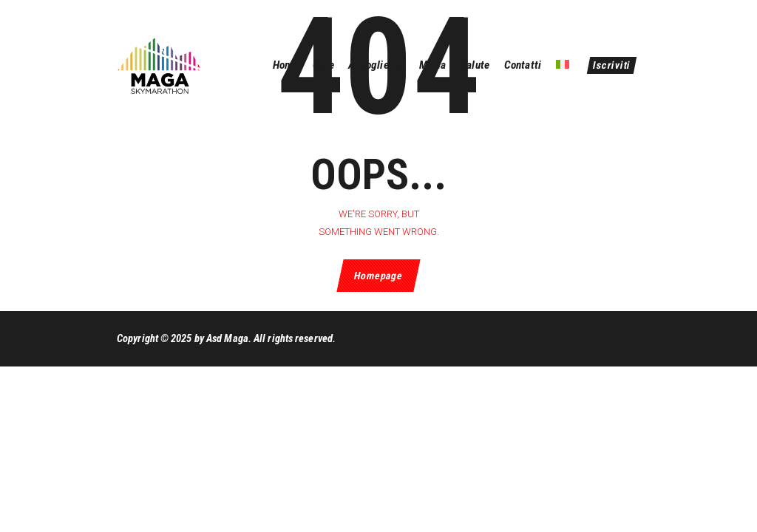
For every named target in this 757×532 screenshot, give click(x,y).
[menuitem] (562, 65)
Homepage (378, 276)
